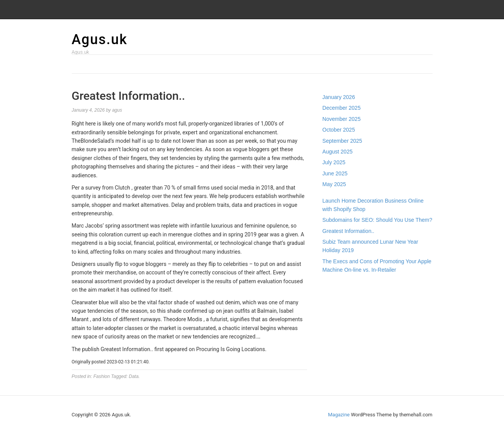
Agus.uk (100, 40)
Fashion (102, 376)
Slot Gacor (335, 303)
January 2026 (339, 97)
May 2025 (334, 184)
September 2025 (342, 141)
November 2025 (342, 119)
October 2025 (339, 130)
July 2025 (334, 162)
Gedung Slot (337, 286)
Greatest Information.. (348, 231)
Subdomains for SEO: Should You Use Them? (377, 220)
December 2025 (342, 108)
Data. (135, 376)
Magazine (339, 415)
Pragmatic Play (340, 295)
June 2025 (335, 173)
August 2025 (338, 152)
